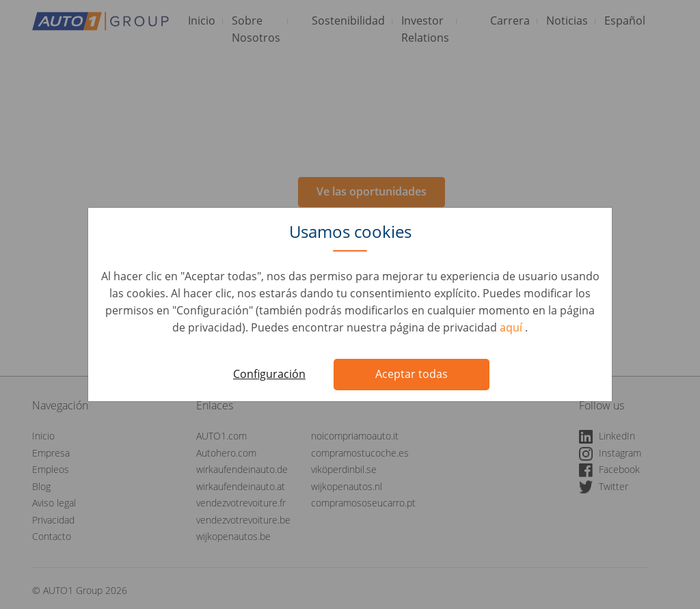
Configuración (269, 374)
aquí (512, 327)
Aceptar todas (412, 374)
